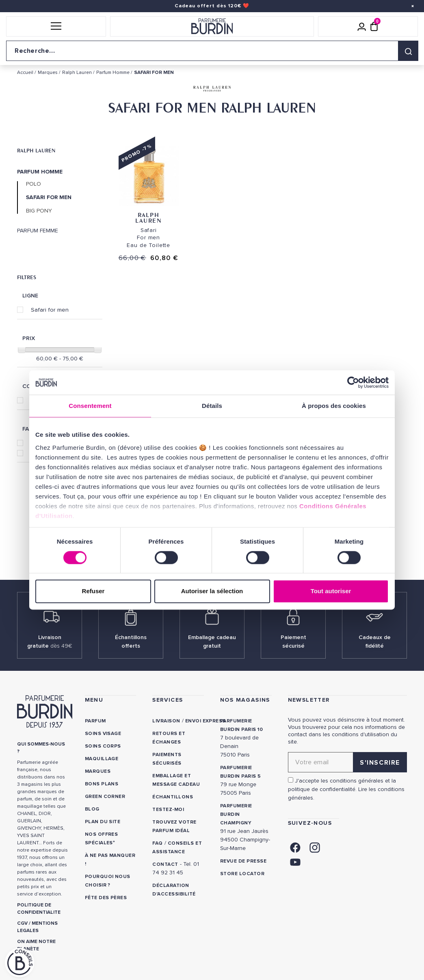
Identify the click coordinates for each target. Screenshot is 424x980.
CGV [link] (22, 923)
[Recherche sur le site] (212, 51)
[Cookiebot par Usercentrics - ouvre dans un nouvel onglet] (353, 382)
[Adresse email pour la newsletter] (347, 762)
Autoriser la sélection (212, 591)
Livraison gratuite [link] (50, 642)
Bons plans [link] (102, 784)
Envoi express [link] (206, 721)
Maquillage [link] (102, 759)
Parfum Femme (38, 231)
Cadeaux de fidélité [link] (375, 642)
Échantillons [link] (173, 797)
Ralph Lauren (36, 150)
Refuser (93, 591)
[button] (56, 26)
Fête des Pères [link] (107, 898)
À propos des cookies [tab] (334, 406)
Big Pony (39, 211)
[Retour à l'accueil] (212, 26)
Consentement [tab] (90, 406)
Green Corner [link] (105, 797)
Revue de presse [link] (243, 861)
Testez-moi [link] (168, 810)
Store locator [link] (242, 874)
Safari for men (50, 310)
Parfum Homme (40, 172)
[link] (295, 847)
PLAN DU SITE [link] (103, 822)
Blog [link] (92, 809)
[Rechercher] (408, 51)
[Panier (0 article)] (374, 26)
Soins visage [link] (103, 734)
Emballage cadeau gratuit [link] (212, 642)
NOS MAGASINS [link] (245, 700)
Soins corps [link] (103, 746)
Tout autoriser (331, 591)
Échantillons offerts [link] (131, 642)
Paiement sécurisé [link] (293, 642)
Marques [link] (98, 771)
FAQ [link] (157, 843)
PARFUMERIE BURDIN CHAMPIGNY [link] (236, 814)
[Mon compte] (362, 26)
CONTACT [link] (165, 864)
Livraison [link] (166, 721)
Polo (34, 184)
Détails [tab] (212, 406)
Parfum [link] (95, 721)
